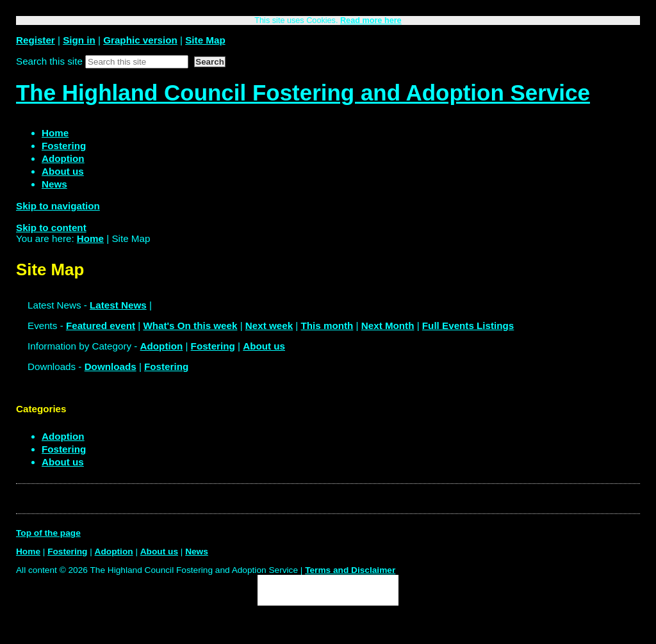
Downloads (111, 366)
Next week (269, 326)
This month (327, 326)
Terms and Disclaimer (350, 570)
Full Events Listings (468, 326)
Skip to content (51, 228)
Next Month (388, 326)
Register (36, 40)
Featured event (101, 326)
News (197, 551)
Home (90, 238)
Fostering (213, 346)
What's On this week (190, 326)
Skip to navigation (58, 206)
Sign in (79, 40)
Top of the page (48, 533)
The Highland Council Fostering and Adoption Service (303, 93)
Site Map (205, 40)
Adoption (162, 346)
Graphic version (140, 40)
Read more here (371, 20)
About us (264, 346)
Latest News (118, 305)
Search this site (49, 61)
